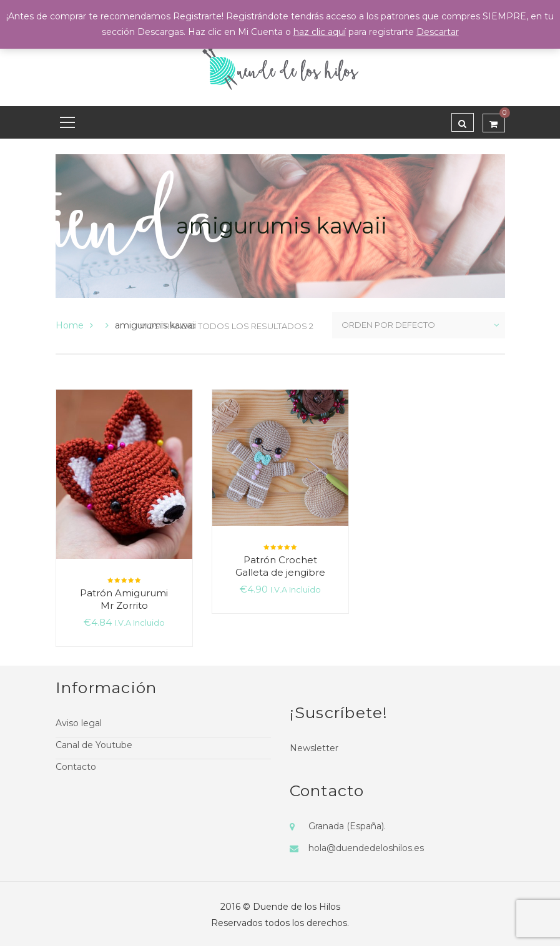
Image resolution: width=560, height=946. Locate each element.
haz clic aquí (320, 32)
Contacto (76, 767)
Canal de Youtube (94, 745)
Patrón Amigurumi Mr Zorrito (124, 599)
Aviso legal (79, 723)
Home (70, 325)
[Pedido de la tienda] (419, 325)
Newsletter (314, 748)
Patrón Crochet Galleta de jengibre (280, 566)
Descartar (438, 32)
